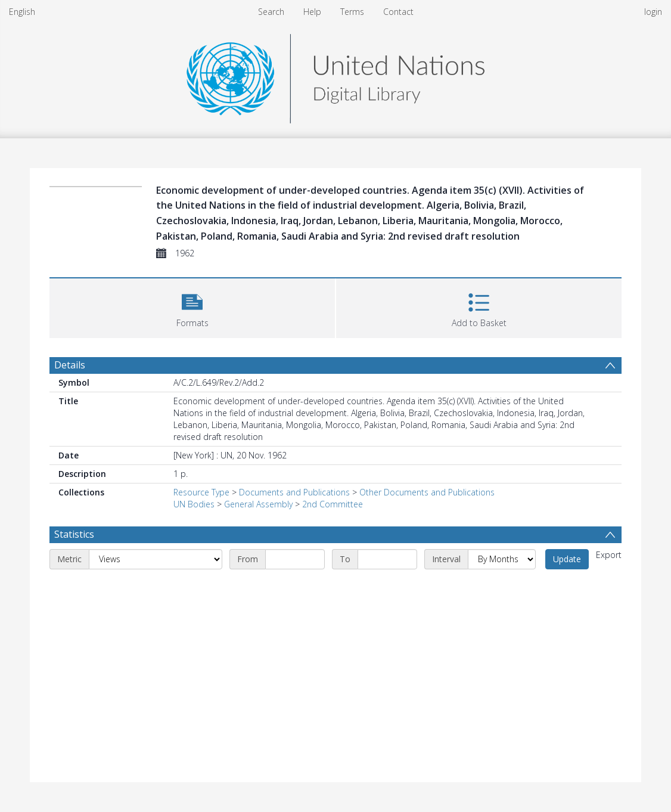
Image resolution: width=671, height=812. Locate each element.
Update (567, 559)
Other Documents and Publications (427, 492)
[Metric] (156, 559)
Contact (398, 12)
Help (312, 12)
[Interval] (502, 559)
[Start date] (295, 559)
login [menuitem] (653, 12)
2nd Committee (333, 504)
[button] (192, 307)
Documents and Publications (294, 492)
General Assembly (258, 504)
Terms (352, 12)
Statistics (74, 534)
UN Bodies (194, 504)
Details (70, 365)
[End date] (387, 559)
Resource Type (201, 492)
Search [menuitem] (271, 12)
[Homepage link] (335, 75)
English (22, 12)
